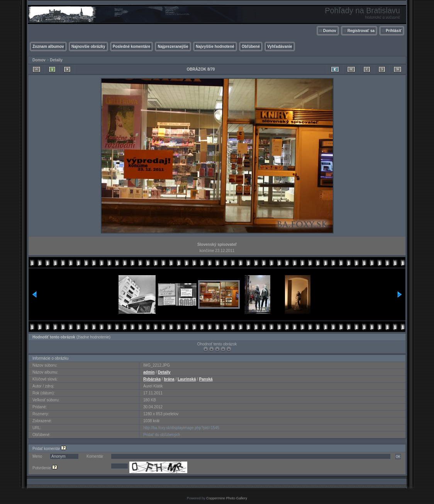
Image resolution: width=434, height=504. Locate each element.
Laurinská (187, 379)
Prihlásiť (394, 31)
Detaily (56, 60)
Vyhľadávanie (280, 47)
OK (398, 457)
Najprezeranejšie (173, 47)
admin (149, 372)
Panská (206, 379)
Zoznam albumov (48, 47)
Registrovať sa (361, 31)
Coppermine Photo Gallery (227, 498)
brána (169, 379)
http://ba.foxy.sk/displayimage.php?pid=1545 (181, 428)
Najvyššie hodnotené (215, 47)
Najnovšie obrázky (88, 47)
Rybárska (152, 379)
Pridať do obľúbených (162, 435)
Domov (330, 31)
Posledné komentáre (132, 47)
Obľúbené (251, 47)
